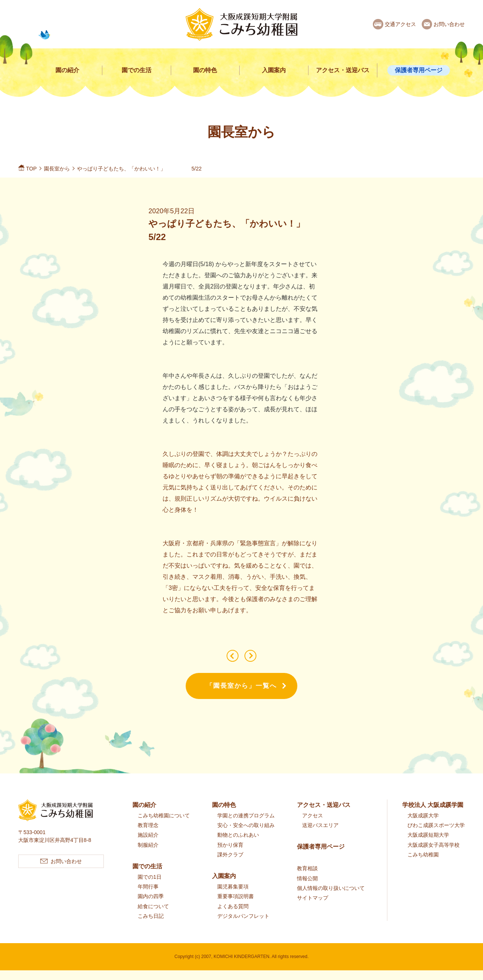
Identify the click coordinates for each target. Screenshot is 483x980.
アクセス (313, 826)
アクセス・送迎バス (343, 70)
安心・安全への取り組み (246, 835)
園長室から (57, 169)
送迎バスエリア (320, 835)
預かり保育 (230, 855)
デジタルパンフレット (243, 926)
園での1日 (150, 887)
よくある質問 (233, 916)
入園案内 (274, 70)
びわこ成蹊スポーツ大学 (436, 835)
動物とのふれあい (238, 845)
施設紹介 (148, 845)
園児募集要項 (233, 897)
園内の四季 (151, 906)
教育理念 (148, 835)
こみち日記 (151, 926)
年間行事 (148, 897)
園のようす (227, 661)
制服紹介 (148, 855)
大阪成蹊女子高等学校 (434, 855)
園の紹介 (67, 70)
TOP (31, 169)
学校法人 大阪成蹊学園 (433, 815)
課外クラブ (230, 865)
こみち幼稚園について (164, 826)
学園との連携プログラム (246, 826)
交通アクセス (400, 24)
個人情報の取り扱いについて (331, 898)
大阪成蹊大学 (423, 826)
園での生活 (137, 70)
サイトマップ (313, 908)
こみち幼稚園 (423, 865)
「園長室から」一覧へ (241, 696)
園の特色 (205, 70)
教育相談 (307, 878)
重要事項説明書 (236, 906)
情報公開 (307, 888)
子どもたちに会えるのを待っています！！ (256, 661)
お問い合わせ (449, 24)
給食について (153, 916)
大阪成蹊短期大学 (428, 845)
